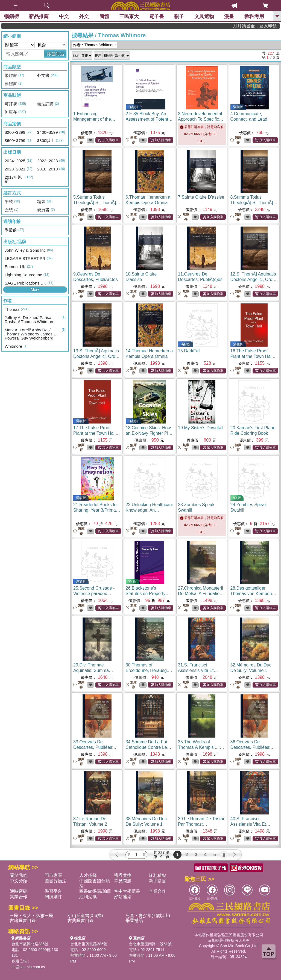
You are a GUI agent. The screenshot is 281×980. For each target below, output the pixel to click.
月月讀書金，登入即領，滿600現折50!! (265, 26)
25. (94, 594)
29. (94, 670)
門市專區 (53, 875)
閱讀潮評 (53, 897)
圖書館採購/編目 (95, 891)
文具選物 (204, 16)
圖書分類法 (55, 881)
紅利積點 (157, 875)
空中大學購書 (127, 891)
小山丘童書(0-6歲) (85, 916)
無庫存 (79, 140)
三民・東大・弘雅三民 (31, 916)
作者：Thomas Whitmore (94, 45)
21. (97, 510)
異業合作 (19, 897)
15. (189, 351)
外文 (84, 16)
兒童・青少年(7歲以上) (148, 916)
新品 (39, 16)
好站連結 (123, 897)
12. (254, 279)
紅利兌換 (88, 897)
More (35, 289)
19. (201, 428)
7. (201, 197)
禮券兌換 (123, 875)
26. (148, 594)
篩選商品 (55, 54)
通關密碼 (19, 891)
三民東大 (129, 16)
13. (97, 356)
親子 (179, 16)
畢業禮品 (134, 920)
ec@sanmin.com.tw (28, 967)
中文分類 (19, 881)
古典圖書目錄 (81, 920)
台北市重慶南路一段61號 (150, 944)
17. (96, 433)
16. (254, 356)
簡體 (104, 16)
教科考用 (254, 16)
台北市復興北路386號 (30, 944)
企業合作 (157, 891)
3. (201, 119)
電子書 (157, 16)
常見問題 (123, 881)
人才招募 (88, 875)
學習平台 (53, 891)
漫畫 (229, 16)
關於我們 (19, 875)
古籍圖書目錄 (23, 920)
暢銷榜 (11, 16)
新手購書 (157, 881)
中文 (64, 16)
